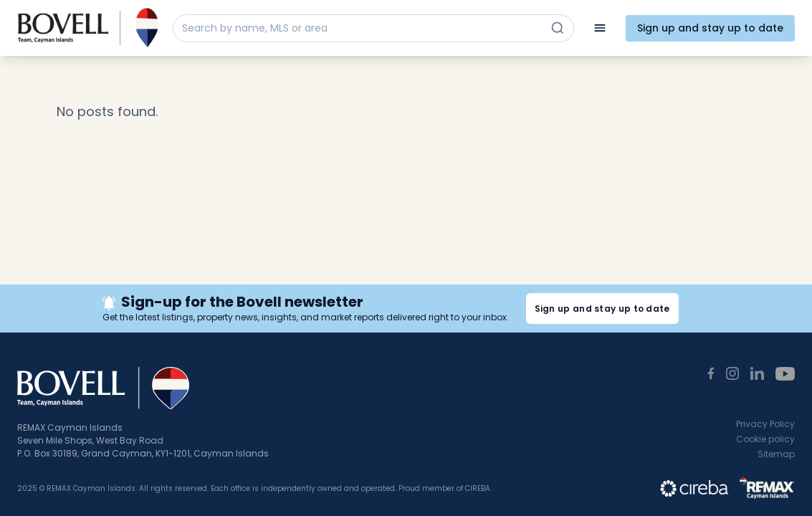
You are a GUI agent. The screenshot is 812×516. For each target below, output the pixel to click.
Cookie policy (765, 439)
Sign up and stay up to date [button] (602, 309)
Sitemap (776, 454)
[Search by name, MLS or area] (360, 28)
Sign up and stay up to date (710, 28)
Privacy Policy (765, 424)
